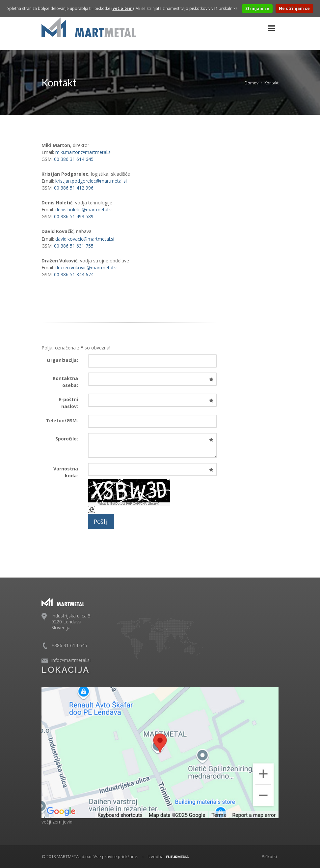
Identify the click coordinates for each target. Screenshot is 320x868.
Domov (252, 83)
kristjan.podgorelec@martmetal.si (91, 181)
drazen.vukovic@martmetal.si (86, 268)
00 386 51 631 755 (74, 246)
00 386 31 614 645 (74, 159)
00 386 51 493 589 (74, 216)
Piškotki (269, 856)
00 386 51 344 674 (74, 274)
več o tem (123, 8)
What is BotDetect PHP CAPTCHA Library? (129, 504)
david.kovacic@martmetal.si (85, 239)
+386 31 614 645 (69, 645)
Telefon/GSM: (62, 420)
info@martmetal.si (71, 660)
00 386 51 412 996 (74, 188)
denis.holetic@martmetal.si (84, 210)
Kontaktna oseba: (65, 382)
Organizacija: (62, 360)
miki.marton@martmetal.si (83, 152)
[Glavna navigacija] (271, 29)
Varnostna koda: (66, 472)
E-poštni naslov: (68, 403)
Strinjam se (257, 8)
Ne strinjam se (294, 8)
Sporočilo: (67, 439)
